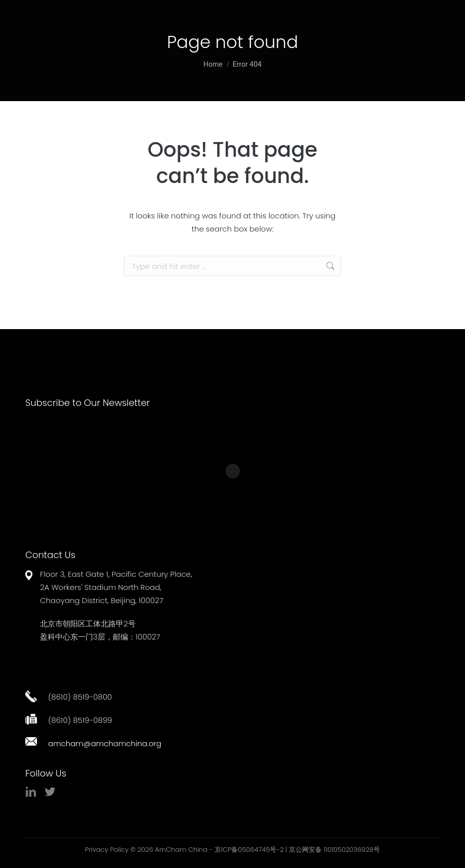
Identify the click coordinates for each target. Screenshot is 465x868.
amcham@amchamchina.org (105, 743)
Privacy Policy (107, 850)
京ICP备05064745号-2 (249, 850)
